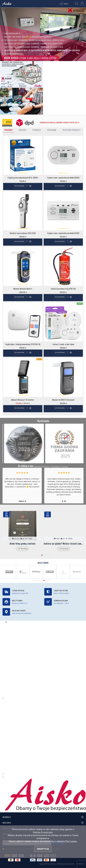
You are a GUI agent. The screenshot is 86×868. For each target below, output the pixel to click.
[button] (34, 555)
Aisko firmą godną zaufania (23, 544)
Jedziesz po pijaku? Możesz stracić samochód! (64, 544)
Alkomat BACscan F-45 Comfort (23, 400)
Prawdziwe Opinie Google (42, 466)
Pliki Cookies (71, 841)
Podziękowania (56, 466)
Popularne (52, 130)
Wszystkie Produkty (71, 130)
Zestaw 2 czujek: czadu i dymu (63, 344)
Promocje (37, 130)
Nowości (23, 130)
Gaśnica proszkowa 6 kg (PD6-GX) (63, 289)
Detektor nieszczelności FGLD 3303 (23, 233)
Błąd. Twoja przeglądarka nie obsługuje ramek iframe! (30, 661)
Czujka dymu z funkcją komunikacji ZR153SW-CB (23, 344)
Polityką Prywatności (43, 832)
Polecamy (8, 130)
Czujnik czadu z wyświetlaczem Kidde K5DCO (63, 178)
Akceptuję (43, 849)
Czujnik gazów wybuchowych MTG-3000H (23, 178)
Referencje (65, 466)
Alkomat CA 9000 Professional (63, 400)
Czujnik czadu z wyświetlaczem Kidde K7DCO (63, 233)
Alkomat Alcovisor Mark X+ (23, 289)
